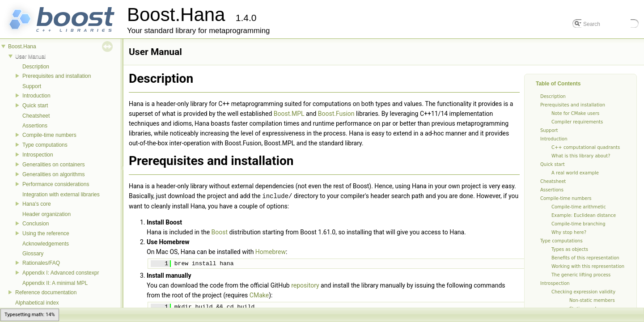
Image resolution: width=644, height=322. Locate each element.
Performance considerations (56, 184)
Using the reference (46, 233)
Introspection (38, 155)
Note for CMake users (575, 113)
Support (32, 86)
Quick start (35, 106)
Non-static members (592, 300)
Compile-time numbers (49, 135)
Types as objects (570, 249)
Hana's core (37, 204)
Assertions (35, 126)
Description (36, 67)
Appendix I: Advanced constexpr (61, 273)
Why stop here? (569, 232)
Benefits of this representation (585, 258)
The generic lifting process (581, 275)
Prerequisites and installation (57, 76)
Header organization (47, 214)
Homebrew (271, 251)
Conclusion (36, 224)
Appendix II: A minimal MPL (55, 283)
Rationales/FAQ (41, 263)
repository (305, 285)
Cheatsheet (36, 116)
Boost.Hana (22, 47)
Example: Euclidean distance (584, 215)
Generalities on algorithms (53, 174)
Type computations (45, 145)
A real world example (575, 173)
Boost (220, 232)
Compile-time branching (578, 224)
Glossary (33, 254)
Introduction (36, 96)
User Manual (30, 56)
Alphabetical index (37, 303)
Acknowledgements (46, 244)
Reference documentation (46, 292)
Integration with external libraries (61, 195)
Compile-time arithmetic (579, 207)
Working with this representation (588, 266)
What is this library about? (581, 156)
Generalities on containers (53, 165)
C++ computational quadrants (586, 147)
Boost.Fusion (336, 114)
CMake (259, 295)
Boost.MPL (289, 114)
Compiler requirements (577, 122)
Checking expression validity (583, 292)
